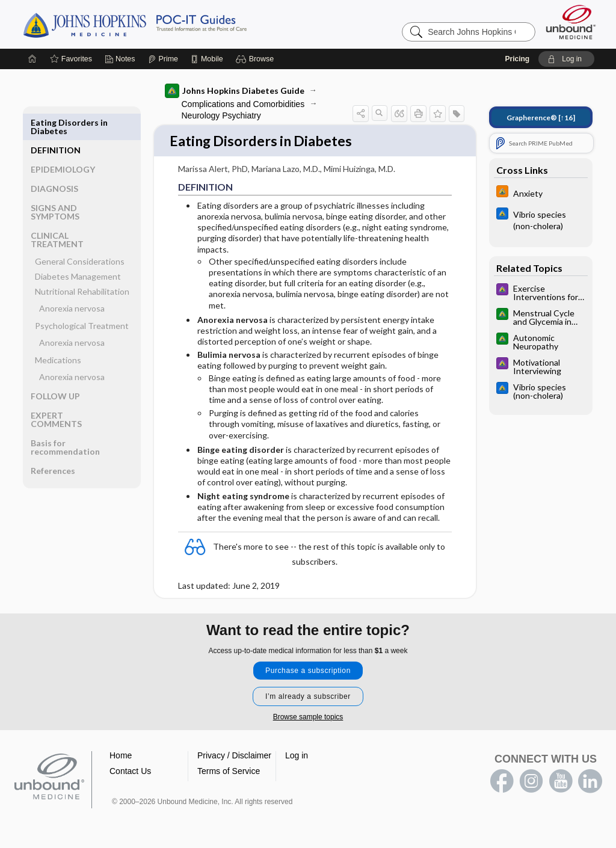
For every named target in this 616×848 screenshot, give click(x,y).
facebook (502, 782)
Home (121, 756)
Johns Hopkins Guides (172, 24)
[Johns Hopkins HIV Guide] (541, 193)
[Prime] (163, 59)
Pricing (517, 59)
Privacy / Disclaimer (234, 756)
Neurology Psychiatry (221, 115)
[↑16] (541, 118)
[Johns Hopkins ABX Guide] (541, 220)
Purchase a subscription (308, 671)
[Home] (32, 59)
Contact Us (130, 772)
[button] (257, 59)
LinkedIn (590, 782)
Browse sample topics (308, 717)
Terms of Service (229, 772)
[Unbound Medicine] (571, 22)
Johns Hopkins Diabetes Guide (235, 91)
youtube (561, 782)
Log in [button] (297, 756)
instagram (531, 782)
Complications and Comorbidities (243, 104)
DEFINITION (56, 122)
